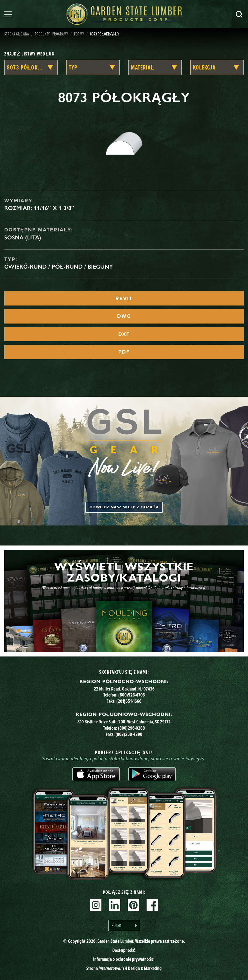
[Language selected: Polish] (124, 926)
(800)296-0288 (131, 728)
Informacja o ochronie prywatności (124, 959)
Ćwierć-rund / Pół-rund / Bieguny (59, 267)
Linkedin (115, 905)
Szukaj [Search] (239, 14)
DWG (124, 316)
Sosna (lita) (23, 237)
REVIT (124, 298)
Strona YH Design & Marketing (124, 968)
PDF (124, 352)
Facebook (152, 905)
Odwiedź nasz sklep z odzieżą (124, 507)
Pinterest (133, 905)
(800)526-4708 (132, 695)
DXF (124, 334)
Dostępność (124, 950)
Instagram (96, 905)
